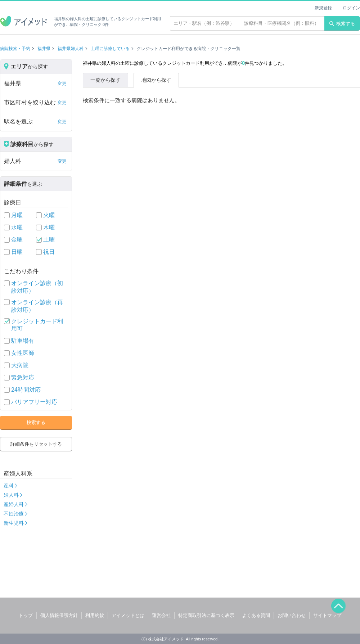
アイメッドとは (128, 615)
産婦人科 (14, 504)
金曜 (17, 240)
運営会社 (161, 615)
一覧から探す (105, 80)
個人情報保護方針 (59, 615)
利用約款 (95, 615)
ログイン (351, 8)
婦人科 (11, 495)
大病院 (20, 365)
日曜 (17, 252)
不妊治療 (14, 514)
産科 (9, 486)
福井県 (44, 49)
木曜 (49, 227)
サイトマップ (327, 615)
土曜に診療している (110, 49)
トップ (26, 615)
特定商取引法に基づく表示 (206, 615)
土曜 (49, 240)
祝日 (49, 252)
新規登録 (323, 8)
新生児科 (14, 523)
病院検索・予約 (15, 49)
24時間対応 (26, 390)
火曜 (49, 215)
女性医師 (23, 353)
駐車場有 (23, 341)
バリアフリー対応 (34, 402)
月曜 (17, 215)
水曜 (17, 227)
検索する (342, 24)
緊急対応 (23, 377)
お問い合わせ (292, 615)
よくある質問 (256, 615)
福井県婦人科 (71, 49)
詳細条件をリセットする (36, 444)
